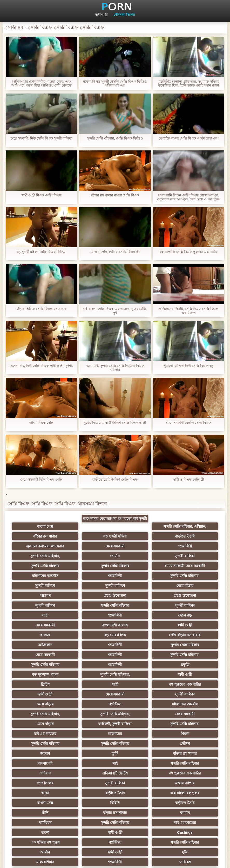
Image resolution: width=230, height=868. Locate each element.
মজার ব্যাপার (39, 724)
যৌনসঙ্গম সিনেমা (124, 15)
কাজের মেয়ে (90, 813)
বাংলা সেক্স (39, 526)
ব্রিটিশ (39, 645)
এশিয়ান (191, 704)
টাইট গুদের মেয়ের (140, 793)
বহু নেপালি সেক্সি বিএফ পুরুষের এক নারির (189, 252)
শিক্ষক (90, 684)
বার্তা (191, 586)
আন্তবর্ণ (90, 576)
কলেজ (90, 605)
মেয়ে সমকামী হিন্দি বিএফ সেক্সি (41, 479)
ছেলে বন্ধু (90, 595)
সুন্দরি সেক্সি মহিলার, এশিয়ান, (140, 526)
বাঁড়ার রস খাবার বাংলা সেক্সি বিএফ (115, 195)
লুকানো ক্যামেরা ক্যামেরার (140, 536)
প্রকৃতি (39, 635)
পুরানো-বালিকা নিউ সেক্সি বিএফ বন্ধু (188, 366)
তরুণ (90, 753)
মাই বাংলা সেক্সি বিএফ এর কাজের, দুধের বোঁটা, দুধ (115, 311)
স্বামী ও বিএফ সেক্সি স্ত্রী (189, 479)
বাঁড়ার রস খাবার (191, 526)
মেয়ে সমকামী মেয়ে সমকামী (140, 556)
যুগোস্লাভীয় (90, 783)
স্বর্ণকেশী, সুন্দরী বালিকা (90, 674)
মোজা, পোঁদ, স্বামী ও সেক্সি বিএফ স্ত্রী (115, 252)
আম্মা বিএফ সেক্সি (41, 423)
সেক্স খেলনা (39, 803)
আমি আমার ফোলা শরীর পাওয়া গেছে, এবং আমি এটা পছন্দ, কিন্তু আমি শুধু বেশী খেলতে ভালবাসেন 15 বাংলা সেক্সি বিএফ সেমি (42, 83)
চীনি (191, 734)
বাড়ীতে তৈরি (90, 536)
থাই (90, 704)
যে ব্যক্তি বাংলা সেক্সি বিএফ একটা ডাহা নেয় (189, 138)
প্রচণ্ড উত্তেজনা (140, 576)
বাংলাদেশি (39, 704)
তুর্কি (140, 694)
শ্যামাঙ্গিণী (39, 546)
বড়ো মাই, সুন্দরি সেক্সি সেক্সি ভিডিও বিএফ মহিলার (115, 368)
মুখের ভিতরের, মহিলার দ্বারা (191, 793)
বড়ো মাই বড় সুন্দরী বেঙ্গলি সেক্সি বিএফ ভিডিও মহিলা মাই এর (115, 83)
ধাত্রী (90, 645)
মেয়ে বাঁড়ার (39, 576)
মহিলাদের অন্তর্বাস (191, 556)
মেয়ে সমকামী (191, 536)
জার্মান (140, 546)
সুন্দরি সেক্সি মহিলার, (90, 546)
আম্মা (90, 724)
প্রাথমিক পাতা (212, 860)
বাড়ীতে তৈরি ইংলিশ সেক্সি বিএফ (115, 479)
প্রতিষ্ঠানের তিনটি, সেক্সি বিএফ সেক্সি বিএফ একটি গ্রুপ (189, 311)
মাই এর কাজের (191, 674)
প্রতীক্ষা (39, 694)
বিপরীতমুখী (90, 803)
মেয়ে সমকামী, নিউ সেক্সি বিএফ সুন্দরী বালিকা (41, 138)
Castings (191, 753)
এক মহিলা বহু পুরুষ (191, 724)
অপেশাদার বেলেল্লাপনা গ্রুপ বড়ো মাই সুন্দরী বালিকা (90, 520)
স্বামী (140, 813)
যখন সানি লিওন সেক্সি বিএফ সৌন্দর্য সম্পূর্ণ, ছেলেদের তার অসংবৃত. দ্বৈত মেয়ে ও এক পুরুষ (189, 197)
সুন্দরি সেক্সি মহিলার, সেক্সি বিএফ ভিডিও (115, 138)
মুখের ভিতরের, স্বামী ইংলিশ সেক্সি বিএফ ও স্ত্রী (115, 423)
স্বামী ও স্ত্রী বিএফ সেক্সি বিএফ (42, 195)
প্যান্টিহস (191, 655)
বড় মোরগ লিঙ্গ (140, 605)
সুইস (90, 773)
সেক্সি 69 (39, 783)
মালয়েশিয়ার (140, 773)
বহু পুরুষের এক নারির (141, 645)
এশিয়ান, (90, 793)
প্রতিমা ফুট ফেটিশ (39, 714)
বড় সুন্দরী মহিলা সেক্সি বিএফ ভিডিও (41, 252)
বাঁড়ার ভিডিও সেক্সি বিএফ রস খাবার (41, 309)
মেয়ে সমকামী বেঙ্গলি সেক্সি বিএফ (189, 423)
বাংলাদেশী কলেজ (191, 595)
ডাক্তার (39, 813)
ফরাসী (140, 783)
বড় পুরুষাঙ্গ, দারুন (90, 635)
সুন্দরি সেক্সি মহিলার (39, 556)
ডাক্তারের (39, 684)
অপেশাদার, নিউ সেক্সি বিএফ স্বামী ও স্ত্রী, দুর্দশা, (42, 366)
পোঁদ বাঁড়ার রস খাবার (191, 605)
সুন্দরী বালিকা (191, 546)
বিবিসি (90, 734)
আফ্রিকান (39, 615)
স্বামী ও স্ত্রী (101, 15)
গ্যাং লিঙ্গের (140, 714)
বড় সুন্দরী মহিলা (39, 536)
